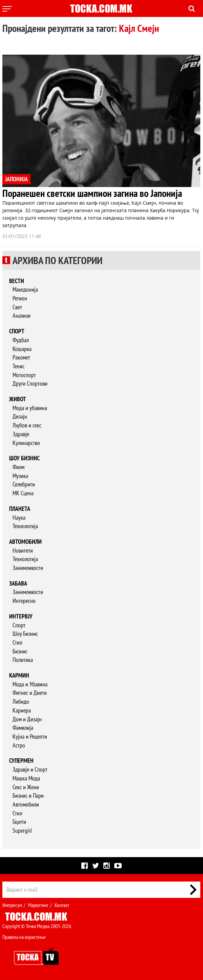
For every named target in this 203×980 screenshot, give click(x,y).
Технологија (25, 526)
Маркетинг (38, 905)
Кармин (19, 675)
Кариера (22, 710)
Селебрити (24, 484)
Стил (17, 642)
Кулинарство (26, 443)
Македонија (25, 289)
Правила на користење (24, 937)
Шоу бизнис (24, 458)
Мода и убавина (30, 408)
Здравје (21, 434)
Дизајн (20, 416)
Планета (20, 509)
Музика (20, 476)
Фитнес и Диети (30, 693)
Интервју (21, 616)
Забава (18, 583)
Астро (19, 745)
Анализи (22, 316)
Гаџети (19, 822)
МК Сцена (23, 493)
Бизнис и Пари (28, 796)
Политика (23, 660)
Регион (20, 298)
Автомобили (25, 542)
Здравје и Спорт (30, 769)
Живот (18, 399)
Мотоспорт (24, 375)
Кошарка (22, 349)
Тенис (18, 366)
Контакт (62, 905)
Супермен (21, 761)
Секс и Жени (26, 787)
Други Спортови (30, 383)
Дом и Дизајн (27, 719)
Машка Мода (26, 778)
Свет (17, 307)
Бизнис (20, 651)
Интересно (24, 601)
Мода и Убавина (30, 684)
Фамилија (23, 728)
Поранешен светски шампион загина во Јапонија (92, 193)
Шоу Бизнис (25, 634)
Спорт (17, 331)
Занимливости (28, 568)
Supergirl (22, 830)
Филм (18, 467)
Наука (19, 517)
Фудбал (21, 340)
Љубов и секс (27, 425)
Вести (17, 281)
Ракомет (21, 357)
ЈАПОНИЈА (16, 179)
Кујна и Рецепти (30, 736)
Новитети (23, 550)
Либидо (21, 701)
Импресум (12, 905)
